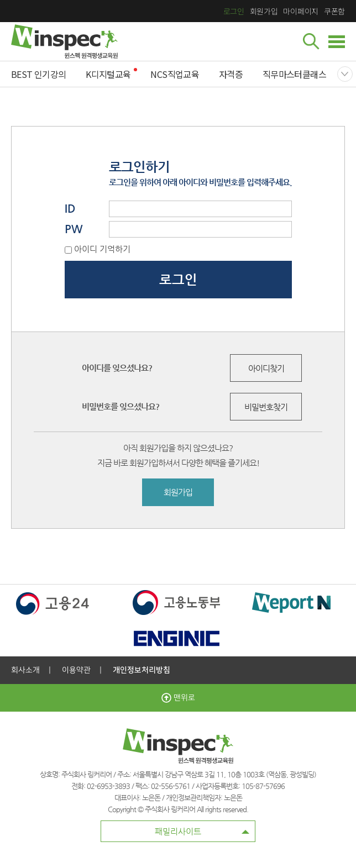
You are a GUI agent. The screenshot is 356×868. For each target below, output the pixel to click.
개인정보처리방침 (142, 670)
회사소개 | (31, 670)
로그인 (234, 11)
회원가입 (264, 11)
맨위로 (178, 698)
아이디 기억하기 (102, 249)
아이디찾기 (266, 368)
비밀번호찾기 (266, 407)
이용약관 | (82, 670)
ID (70, 209)
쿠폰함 (334, 11)
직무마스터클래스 (294, 74)
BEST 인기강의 (38, 74)
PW (74, 229)
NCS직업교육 (175, 74)
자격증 (231, 74)
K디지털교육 (108, 74)
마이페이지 (300, 11)
